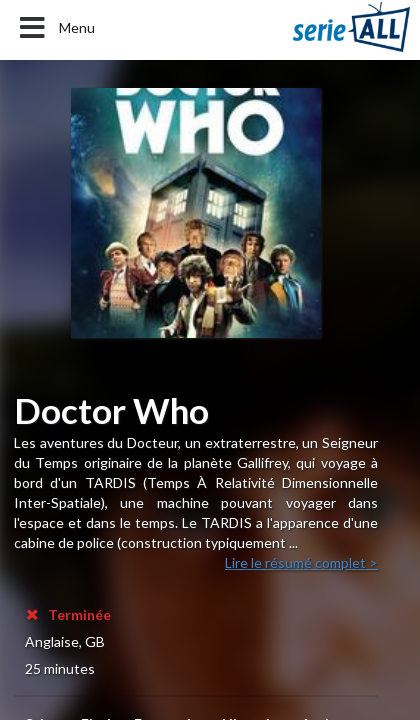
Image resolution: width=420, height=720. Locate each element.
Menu (55, 28)
